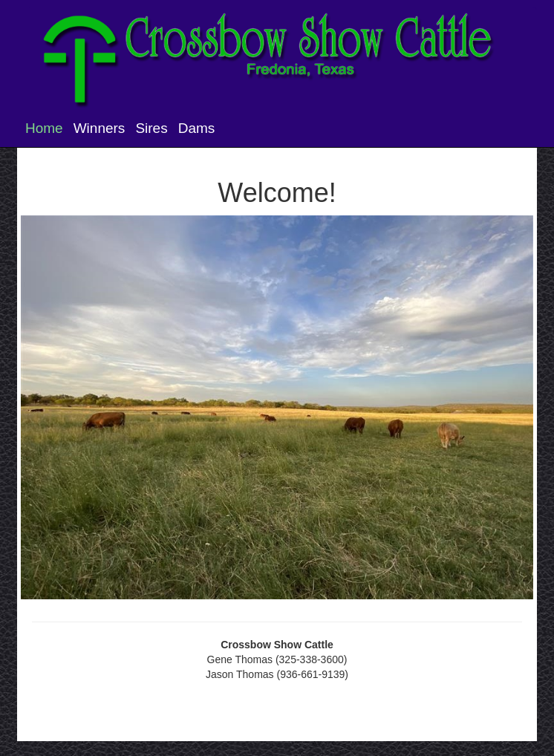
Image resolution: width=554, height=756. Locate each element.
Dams (197, 128)
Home (44, 128)
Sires (151, 128)
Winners (100, 128)
